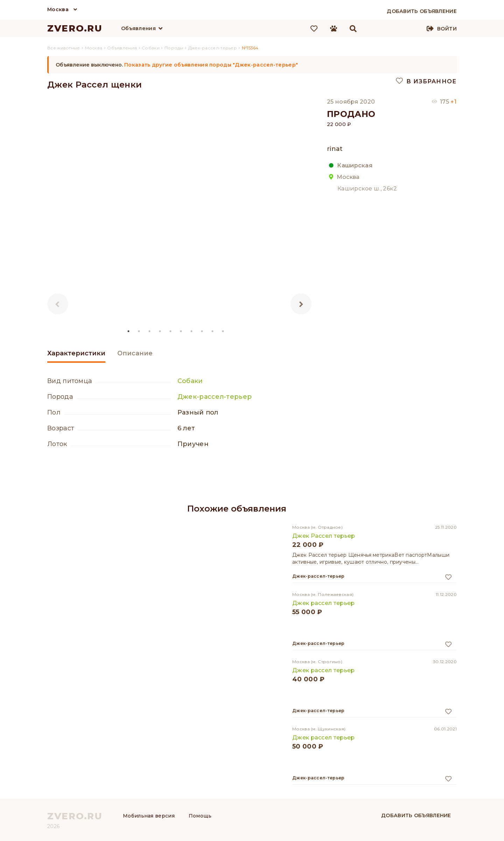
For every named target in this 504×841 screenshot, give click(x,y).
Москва (58, 9)
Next (301, 304)
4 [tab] (160, 331)
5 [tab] (171, 331)
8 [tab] (202, 331)
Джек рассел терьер (323, 603)
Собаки (190, 381)
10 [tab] (223, 331)
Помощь (200, 816)
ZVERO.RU (75, 28)
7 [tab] (192, 331)
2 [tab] (139, 331)
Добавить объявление (416, 815)
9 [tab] (213, 331)
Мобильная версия (149, 816)
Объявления (138, 28)
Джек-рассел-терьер (215, 397)
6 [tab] (181, 331)
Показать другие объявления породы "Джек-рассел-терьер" (211, 65)
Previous (58, 304)
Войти (447, 29)
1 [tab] (129, 331)
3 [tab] (150, 331)
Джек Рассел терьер (324, 536)
